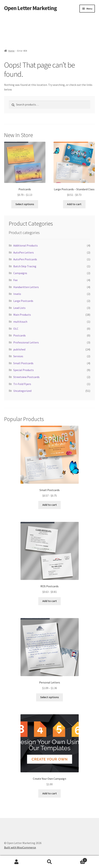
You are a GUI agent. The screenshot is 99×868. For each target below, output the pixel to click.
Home (11, 51)
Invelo (17, 294)
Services (18, 356)
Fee (15, 280)
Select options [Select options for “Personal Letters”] (49, 697)
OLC (16, 329)
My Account (17, 862)
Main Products (22, 315)
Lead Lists (19, 308)
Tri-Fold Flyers (22, 384)
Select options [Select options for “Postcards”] (25, 204)
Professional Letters (26, 342)
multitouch (20, 322)
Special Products (24, 370)
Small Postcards (23, 363)
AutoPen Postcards (25, 259)
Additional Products (26, 245)
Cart (77, 859)
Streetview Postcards (26, 377)
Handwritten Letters (26, 287)
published (19, 349)
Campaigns (20, 273)
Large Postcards (23, 301)
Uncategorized (22, 391)
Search (50, 862)
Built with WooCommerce (20, 847)
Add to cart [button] (74, 204)
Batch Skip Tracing (25, 266)
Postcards (19, 335)
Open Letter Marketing (30, 8)
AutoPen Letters (24, 252)
